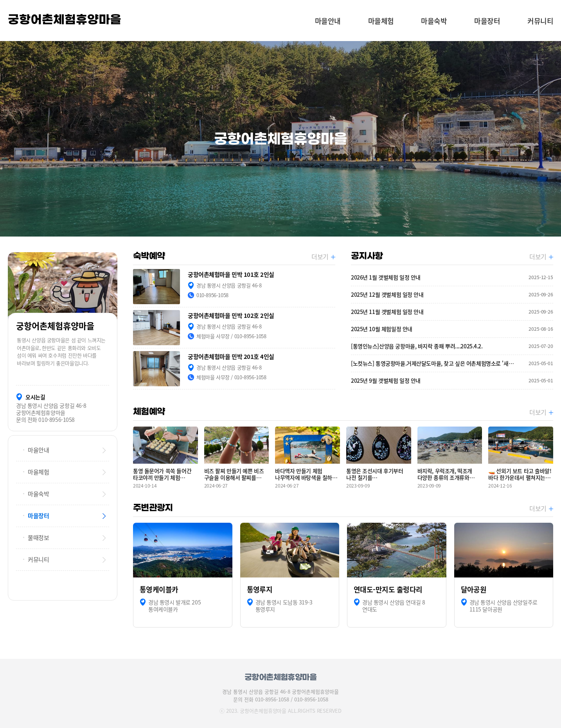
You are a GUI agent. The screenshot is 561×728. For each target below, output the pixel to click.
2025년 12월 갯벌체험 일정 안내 (452, 295)
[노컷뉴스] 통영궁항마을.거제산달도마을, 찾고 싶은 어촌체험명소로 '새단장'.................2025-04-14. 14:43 (452, 363)
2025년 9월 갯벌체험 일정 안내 (452, 381)
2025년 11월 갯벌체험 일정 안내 (452, 312)
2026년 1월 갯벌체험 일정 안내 (452, 277)
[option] (280, 139)
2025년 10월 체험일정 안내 (452, 329)
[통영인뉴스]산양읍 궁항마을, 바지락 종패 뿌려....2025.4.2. (452, 346)
